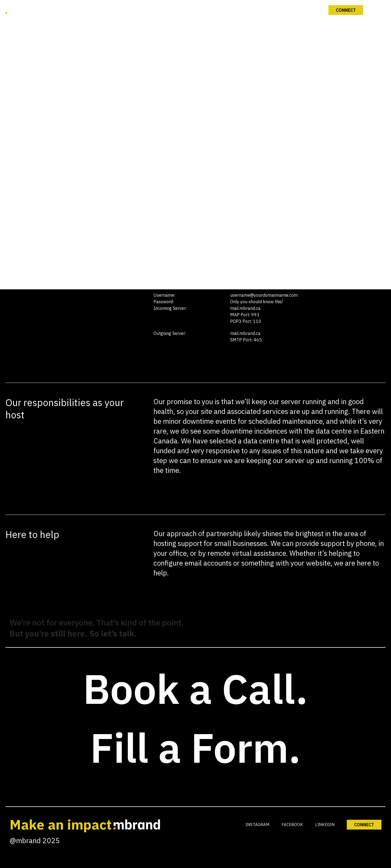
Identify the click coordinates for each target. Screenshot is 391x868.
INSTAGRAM (257, 825)
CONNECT (364, 825)
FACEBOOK (292, 825)
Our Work (196, 211)
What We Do (196, 179)
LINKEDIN (325, 825)
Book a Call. (195, 688)
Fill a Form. (195, 747)
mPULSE (196, 242)
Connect (196, 273)
